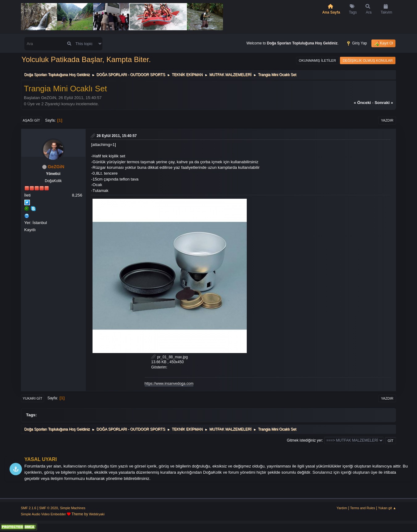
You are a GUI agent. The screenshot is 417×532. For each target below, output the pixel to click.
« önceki (362, 103)
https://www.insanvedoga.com (169, 384)
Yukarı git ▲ (387, 508)
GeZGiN (56, 167)
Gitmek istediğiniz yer (304, 440)
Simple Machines (72, 508)
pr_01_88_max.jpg (169, 357)
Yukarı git (33, 398)
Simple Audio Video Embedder (43, 514)
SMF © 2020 (49, 508)
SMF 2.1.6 (29, 508)
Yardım (342, 508)
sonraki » (384, 103)
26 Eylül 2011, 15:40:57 (117, 136)
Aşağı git (31, 120)
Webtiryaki (97, 514)
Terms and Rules (363, 508)
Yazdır (387, 120)
